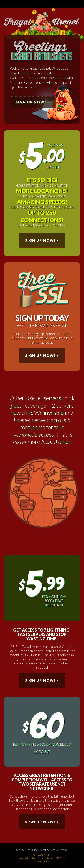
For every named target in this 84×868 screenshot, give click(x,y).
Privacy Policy (42, 861)
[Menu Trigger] (42, 4)
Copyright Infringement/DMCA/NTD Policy (42, 858)
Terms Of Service (42, 855)
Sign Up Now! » (33, 102)
